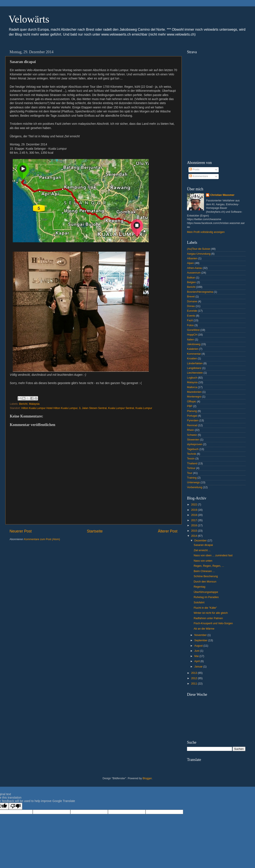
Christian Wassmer (222, 195)
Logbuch (192, 378)
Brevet (191, 297)
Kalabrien (193, 349)
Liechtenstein (195, 373)
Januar (199, 667)
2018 (194, 515)
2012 (194, 678)
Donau (191, 306)
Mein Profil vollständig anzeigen (206, 232)
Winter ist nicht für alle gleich (211, 613)
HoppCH (192, 335)
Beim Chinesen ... (204, 571)
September (201, 640)
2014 (194, 536)
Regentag (199, 587)
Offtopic (192, 402)
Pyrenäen (193, 420)
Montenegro (194, 397)
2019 (194, 510)
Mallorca (192, 387)
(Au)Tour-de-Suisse (199, 249)
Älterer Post (168, 531)
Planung (192, 411)
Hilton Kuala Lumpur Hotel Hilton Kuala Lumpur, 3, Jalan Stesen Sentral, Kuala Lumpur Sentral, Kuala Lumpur (87, 408)
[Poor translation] (16, 806)
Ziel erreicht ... (202, 550)
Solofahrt (199, 603)
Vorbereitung (195, 487)
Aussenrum (194, 273)
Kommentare (199, 176)
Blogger (147, 778)
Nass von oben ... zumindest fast (213, 555)
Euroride (192, 311)
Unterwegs (193, 482)
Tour (190, 473)
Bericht (23, 404)
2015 (194, 531)
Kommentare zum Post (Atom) (42, 539)
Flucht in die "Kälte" (205, 608)
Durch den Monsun (205, 582)
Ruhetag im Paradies (206, 597)
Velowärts (29, 19)
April (198, 661)
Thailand (192, 463)
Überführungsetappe (206, 592)
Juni (197, 651)
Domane (192, 301)
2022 (194, 505)
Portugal (192, 416)
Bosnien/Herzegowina (200, 292)
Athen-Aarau (195, 268)
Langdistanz (194, 368)
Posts (194, 169)
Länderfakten (195, 363)
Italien (191, 340)
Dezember (201, 541)
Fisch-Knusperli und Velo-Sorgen (213, 623)
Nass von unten (203, 561)
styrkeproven (195, 444)
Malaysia (34, 404)
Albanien (192, 258)
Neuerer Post (21, 531)
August (199, 646)
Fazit (190, 320)
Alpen (190, 263)
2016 (194, 525)
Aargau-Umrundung (199, 254)
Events (191, 316)
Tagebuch (193, 449)
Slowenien (193, 440)
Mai (197, 656)
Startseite (95, 531)
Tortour (191, 468)
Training (192, 478)
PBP (190, 406)
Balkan (191, 278)
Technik (192, 454)
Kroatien (192, 359)
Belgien (191, 282)
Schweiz (192, 435)
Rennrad (192, 425)
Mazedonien (194, 392)
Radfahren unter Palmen (208, 618)
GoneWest (193, 330)
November (201, 635)
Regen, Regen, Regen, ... (209, 566)
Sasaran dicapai (203, 545)
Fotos (190, 325)
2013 (194, 673)
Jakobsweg (194, 344)
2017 (194, 520)
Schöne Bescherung (206, 576)
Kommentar (194, 354)
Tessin (191, 459)
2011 (194, 684)
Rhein (191, 430)
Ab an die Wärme (204, 629)
